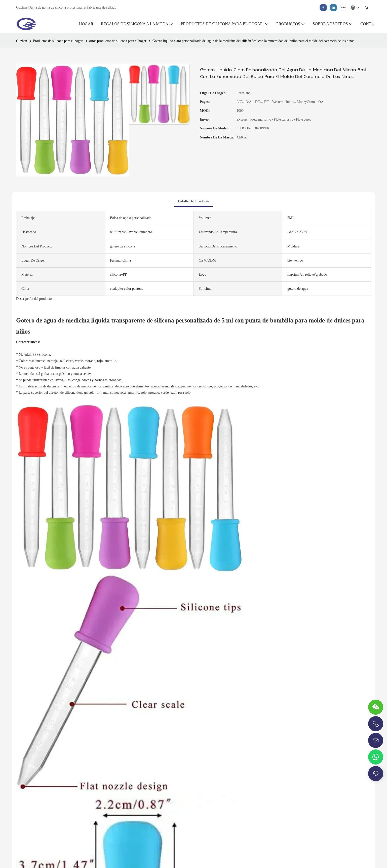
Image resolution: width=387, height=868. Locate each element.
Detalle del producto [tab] (193, 201)
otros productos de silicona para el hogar (118, 41)
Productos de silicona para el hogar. (58, 41)
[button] (373, 24)
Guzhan (22, 41)
